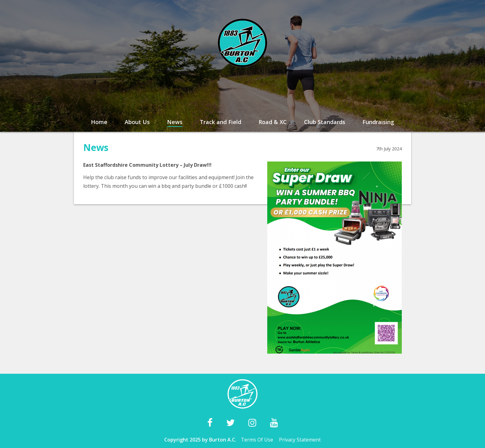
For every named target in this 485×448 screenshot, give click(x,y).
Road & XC (273, 122)
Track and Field (221, 122)
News (175, 122)
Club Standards (325, 122)
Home (99, 122)
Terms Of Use (257, 440)
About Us (137, 122)
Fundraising (378, 122)
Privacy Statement (300, 440)
